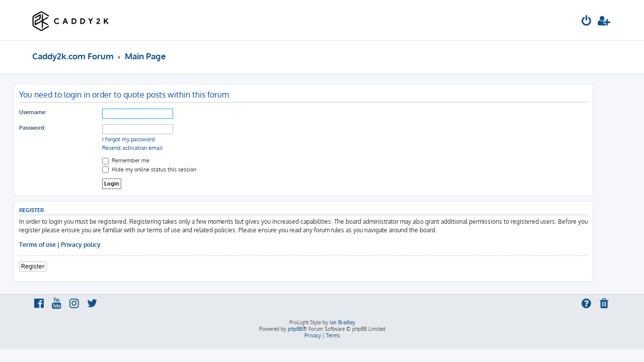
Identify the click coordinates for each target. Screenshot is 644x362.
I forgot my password (147, 139)
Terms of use (56, 245)
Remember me (144, 160)
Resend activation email (151, 148)
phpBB (295, 329)
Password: (51, 128)
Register (51, 266)
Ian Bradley (342, 322)
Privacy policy (99, 245)
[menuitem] (587, 22)
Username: (51, 112)
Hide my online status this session (168, 169)
